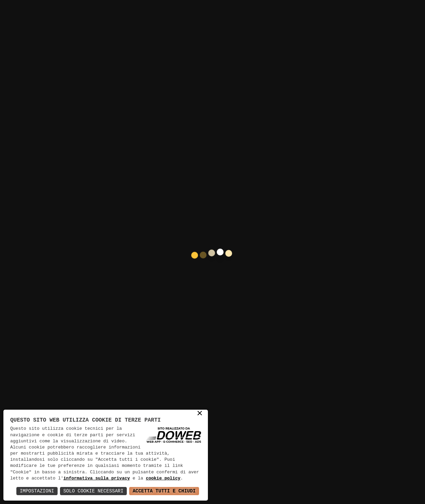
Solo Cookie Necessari (93, 491)
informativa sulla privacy (97, 478)
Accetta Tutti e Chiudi (164, 491)
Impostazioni (37, 491)
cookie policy (163, 478)
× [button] (200, 414)
